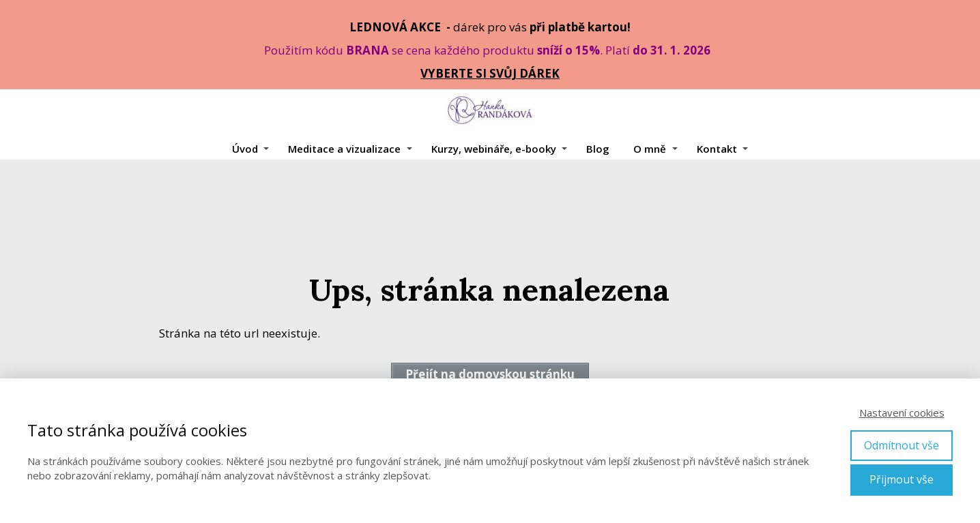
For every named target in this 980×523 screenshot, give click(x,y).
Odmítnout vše (902, 445)
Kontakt (717, 149)
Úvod (245, 149)
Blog (598, 149)
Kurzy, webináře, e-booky (494, 149)
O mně (650, 149)
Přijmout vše (902, 479)
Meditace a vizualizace (344, 149)
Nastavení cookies (902, 413)
